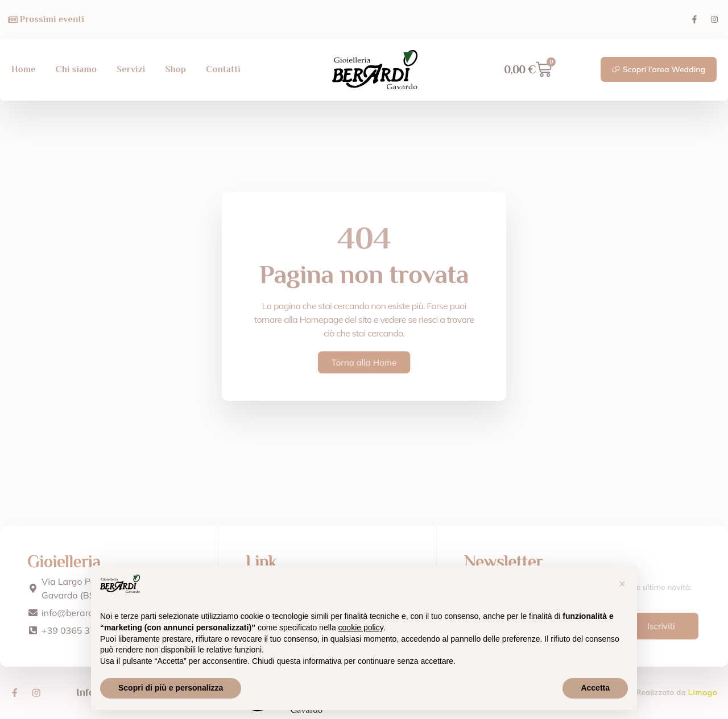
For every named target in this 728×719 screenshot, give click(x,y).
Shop (175, 69)
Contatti (223, 69)
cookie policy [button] (361, 627)
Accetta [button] (595, 688)
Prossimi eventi (52, 19)
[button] (622, 584)
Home (24, 69)
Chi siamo (76, 69)
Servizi (131, 69)
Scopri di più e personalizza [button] (171, 688)
